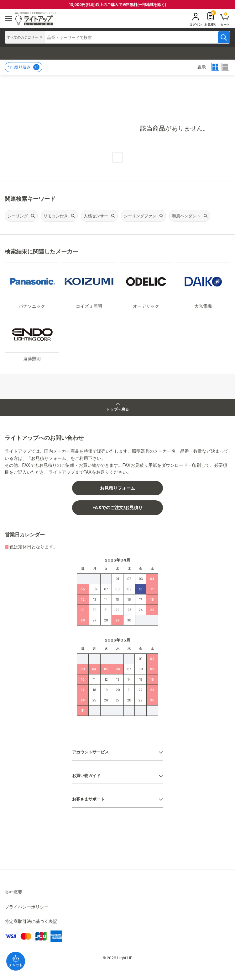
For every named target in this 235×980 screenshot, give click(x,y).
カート (225, 19)
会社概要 (13, 892)
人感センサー (96, 216)
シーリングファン (140, 216)
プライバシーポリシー (27, 907)
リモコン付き (56, 216)
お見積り (211, 19)
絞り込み (23, 67)
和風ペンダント (186, 216)
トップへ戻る (118, 407)
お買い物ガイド (86, 776)
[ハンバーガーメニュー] (8, 19)
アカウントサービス (90, 752)
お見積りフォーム (118, 488)
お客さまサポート (88, 799)
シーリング (18, 216)
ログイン (196, 19)
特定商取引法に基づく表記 (31, 921)
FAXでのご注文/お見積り (118, 507)
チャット (16, 961)
